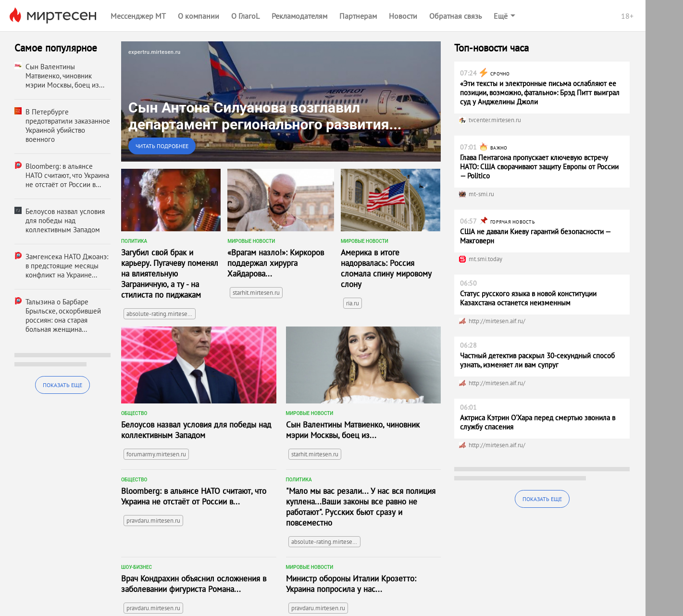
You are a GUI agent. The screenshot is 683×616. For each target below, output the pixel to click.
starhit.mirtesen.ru (256, 293)
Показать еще (62, 385)
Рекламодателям (299, 16)
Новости (403, 16)
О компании (199, 16)
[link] (281, 101)
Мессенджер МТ (138, 16)
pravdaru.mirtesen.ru (153, 521)
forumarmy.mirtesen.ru (156, 454)
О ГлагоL (245, 16)
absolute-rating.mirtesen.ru (161, 314)
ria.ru (353, 303)
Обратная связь (455, 16)
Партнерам (358, 16)
